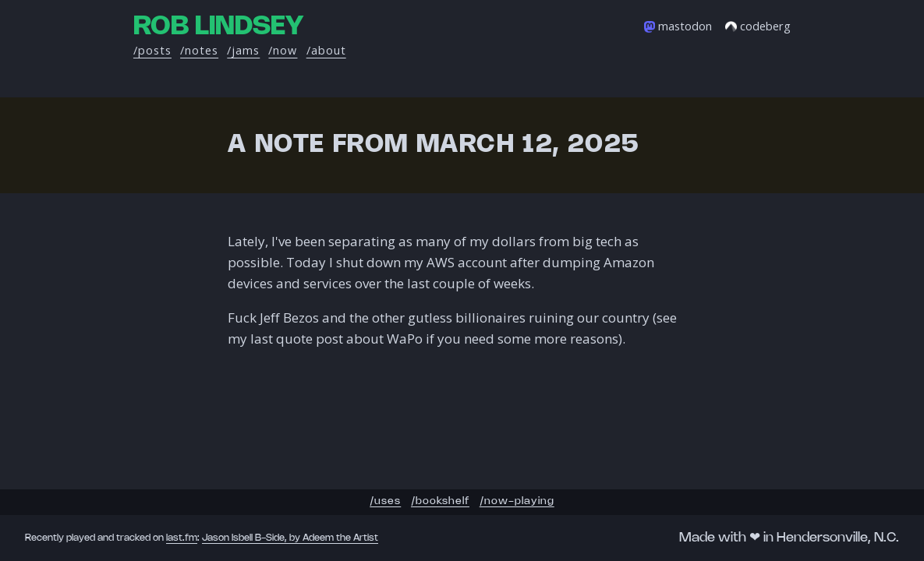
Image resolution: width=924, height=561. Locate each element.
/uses (385, 501)
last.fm (182, 538)
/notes (199, 50)
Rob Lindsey (218, 27)
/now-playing (517, 501)
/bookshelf (440, 501)
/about (326, 50)
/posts (152, 50)
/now (283, 50)
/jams (243, 50)
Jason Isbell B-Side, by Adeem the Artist (290, 538)
